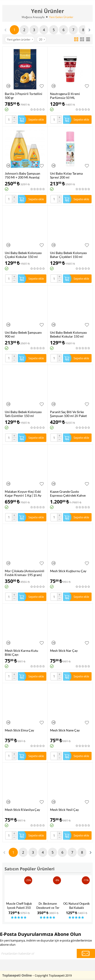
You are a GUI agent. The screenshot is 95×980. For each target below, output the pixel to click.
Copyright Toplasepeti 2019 (53, 975)
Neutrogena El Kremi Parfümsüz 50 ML (65, 96)
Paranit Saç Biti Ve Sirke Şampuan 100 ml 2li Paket (68, 414)
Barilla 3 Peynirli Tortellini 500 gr (24, 96)
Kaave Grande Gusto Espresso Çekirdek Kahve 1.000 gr (68, 493)
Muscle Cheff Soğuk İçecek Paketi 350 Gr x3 (19, 908)
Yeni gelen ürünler (20, 39)
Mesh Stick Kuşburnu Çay (68, 571)
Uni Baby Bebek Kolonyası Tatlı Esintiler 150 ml (23, 414)
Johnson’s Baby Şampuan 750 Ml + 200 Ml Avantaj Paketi (22, 175)
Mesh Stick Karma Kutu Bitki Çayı (21, 652)
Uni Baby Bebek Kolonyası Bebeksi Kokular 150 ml (69, 334)
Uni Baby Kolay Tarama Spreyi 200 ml (66, 175)
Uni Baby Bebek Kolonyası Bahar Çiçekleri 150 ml (69, 255)
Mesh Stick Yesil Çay (64, 810)
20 (42, 39)
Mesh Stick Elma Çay (19, 730)
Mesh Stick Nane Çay (65, 730)
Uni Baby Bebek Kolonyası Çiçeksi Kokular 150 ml (23, 255)
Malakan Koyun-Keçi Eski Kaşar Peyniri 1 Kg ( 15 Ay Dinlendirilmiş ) (23, 493)
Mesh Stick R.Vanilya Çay (22, 810)
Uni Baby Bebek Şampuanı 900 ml (23, 334)
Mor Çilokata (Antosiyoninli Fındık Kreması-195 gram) (25, 573)
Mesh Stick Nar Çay (64, 651)
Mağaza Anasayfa (33, 17)
